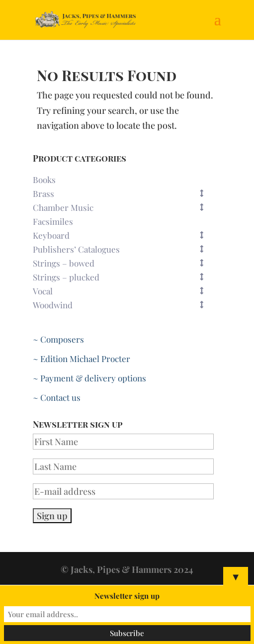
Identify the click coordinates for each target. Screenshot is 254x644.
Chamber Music (123, 207)
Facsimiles (53, 221)
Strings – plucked (123, 277)
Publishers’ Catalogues (123, 249)
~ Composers (58, 339)
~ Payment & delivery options (89, 378)
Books (44, 180)
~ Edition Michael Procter (82, 359)
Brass (123, 193)
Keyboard (123, 235)
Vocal (123, 291)
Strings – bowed (123, 263)
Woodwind (123, 305)
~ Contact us (57, 397)
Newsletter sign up (127, 596)
